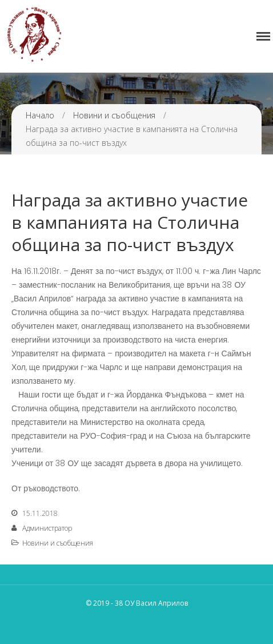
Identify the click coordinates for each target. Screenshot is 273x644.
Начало (40, 115)
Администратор (47, 528)
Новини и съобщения (114, 115)
